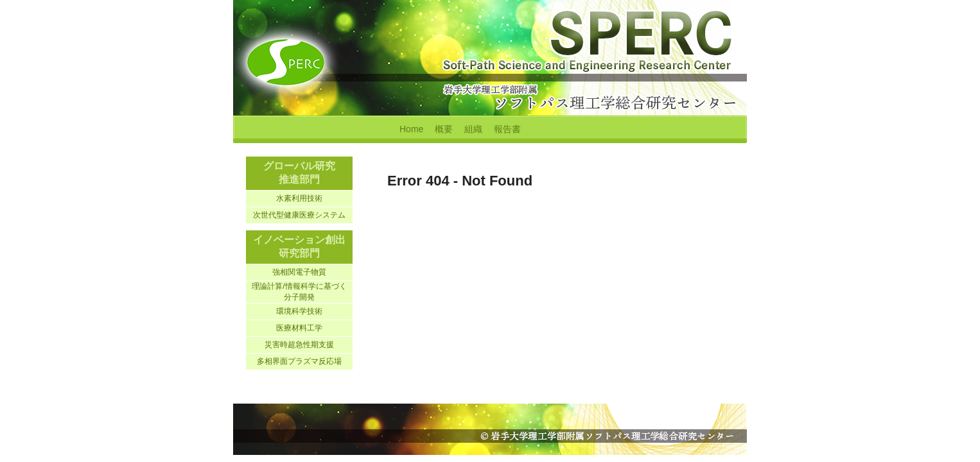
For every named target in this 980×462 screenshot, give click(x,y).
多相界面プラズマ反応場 (299, 361)
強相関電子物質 (299, 272)
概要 (444, 129)
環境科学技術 (299, 311)
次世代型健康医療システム (299, 215)
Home (411, 129)
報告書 (507, 129)
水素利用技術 (299, 198)
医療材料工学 (299, 328)
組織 (473, 129)
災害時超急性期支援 (299, 345)
